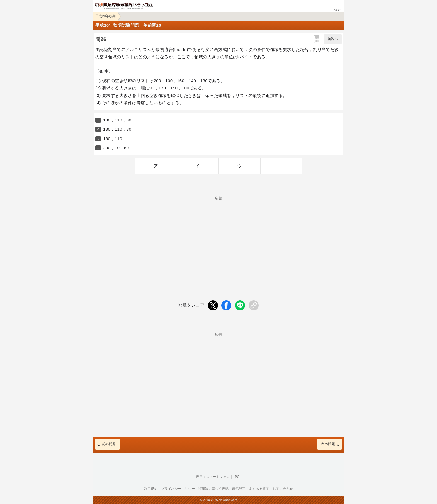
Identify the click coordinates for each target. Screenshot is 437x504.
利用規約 (151, 489)
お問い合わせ (283, 489)
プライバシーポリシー (178, 489)
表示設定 (239, 489)
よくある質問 (259, 489)
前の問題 (109, 444)
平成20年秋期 (105, 16)
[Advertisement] (219, 239)
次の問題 (328, 444)
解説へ (333, 39)
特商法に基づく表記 (213, 489)
